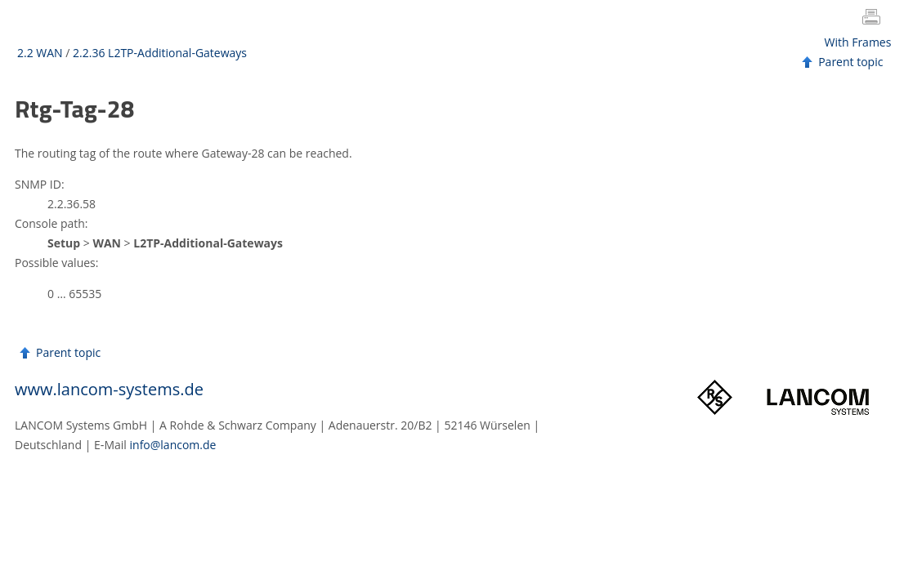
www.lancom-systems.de (109, 389)
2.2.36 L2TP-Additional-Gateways (160, 53)
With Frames (858, 42)
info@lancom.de (173, 445)
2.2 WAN (40, 53)
